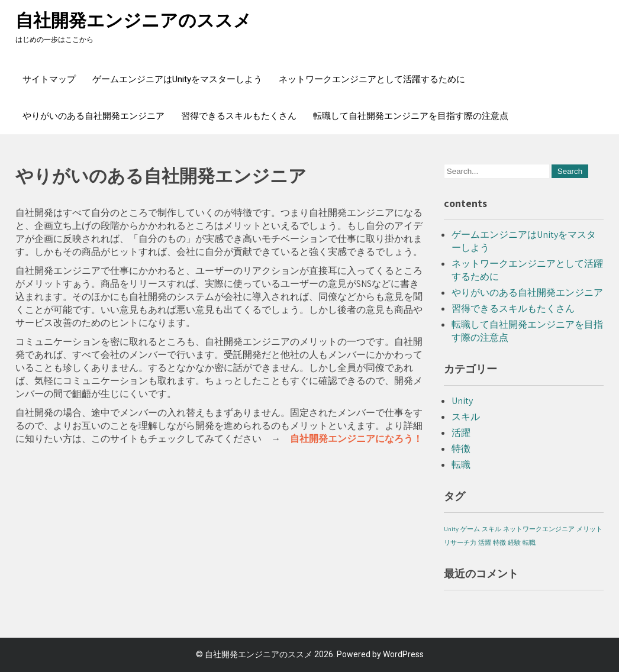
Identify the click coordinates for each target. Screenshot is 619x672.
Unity (462, 401)
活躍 (461, 433)
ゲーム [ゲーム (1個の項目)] (470, 529)
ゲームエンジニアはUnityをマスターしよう (177, 79)
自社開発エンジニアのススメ (133, 20)
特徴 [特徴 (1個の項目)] (499, 542)
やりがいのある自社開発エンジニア (94, 116)
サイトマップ (49, 79)
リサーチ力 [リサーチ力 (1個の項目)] (460, 542)
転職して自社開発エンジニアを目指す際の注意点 (411, 116)
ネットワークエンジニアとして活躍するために (372, 79)
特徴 (461, 449)
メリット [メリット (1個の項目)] (589, 529)
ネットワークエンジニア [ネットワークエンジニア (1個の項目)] (539, 529)
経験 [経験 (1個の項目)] (514, 542)
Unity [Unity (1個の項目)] (451, 529)
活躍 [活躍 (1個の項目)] (485, 542)
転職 (461, 465)
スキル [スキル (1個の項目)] (491, 529)
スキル (466, 417)
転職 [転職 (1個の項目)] (529, 542)
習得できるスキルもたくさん (239, 116)
